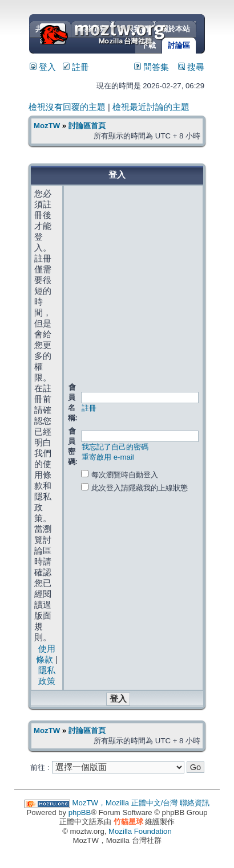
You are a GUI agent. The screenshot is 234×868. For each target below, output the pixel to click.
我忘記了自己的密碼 (115, 447)
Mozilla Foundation (140, 831)
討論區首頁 (87, 126)
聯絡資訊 (195, 803)
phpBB (80, 812)
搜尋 (191, 67)
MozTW (130, 33)
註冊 (76, 67)
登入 (43, 67)
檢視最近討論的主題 (151, 107)
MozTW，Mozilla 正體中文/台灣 (125, 803)
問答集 (152, 67)
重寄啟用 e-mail (108, 457)
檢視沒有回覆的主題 (67, 107)
